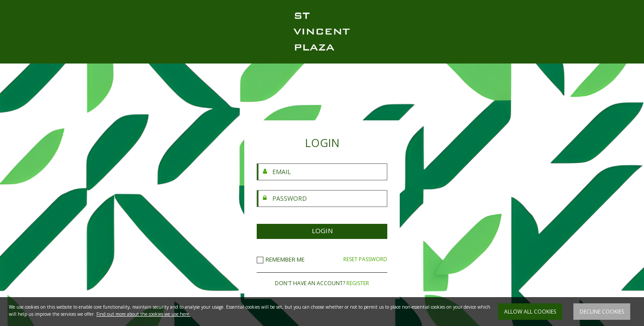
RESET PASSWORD (365, 259)
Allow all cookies (530, 312)
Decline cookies (602, 312)
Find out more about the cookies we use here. (143, 314)
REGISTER (358, 283)
